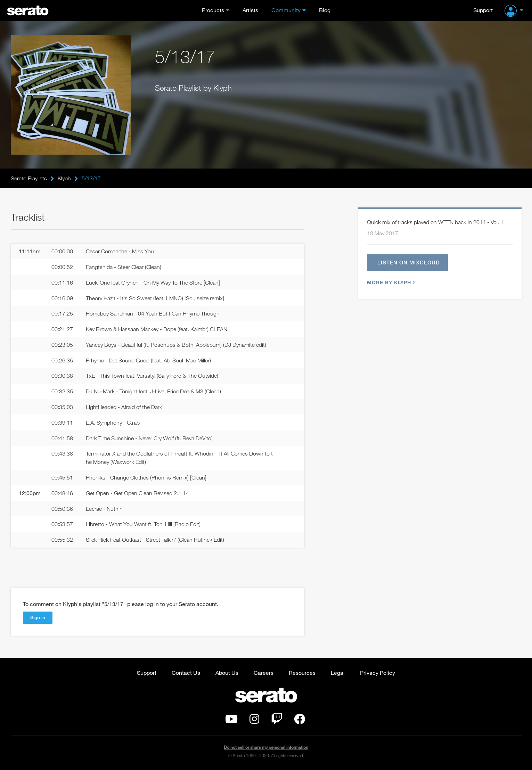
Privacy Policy (378, 673)
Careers (264, 673)
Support (483, 10)
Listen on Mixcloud (409, 262)
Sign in (38, 617)
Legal (338, 673)
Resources (302, 673)
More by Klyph (390, 282)
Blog (325, 10)
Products (213, 10)
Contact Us (186, 673)
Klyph (64, 178)
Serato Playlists (29, 178)
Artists (250, 10)
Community (286, 10)
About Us (227, 673)
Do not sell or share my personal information (266, 747)
